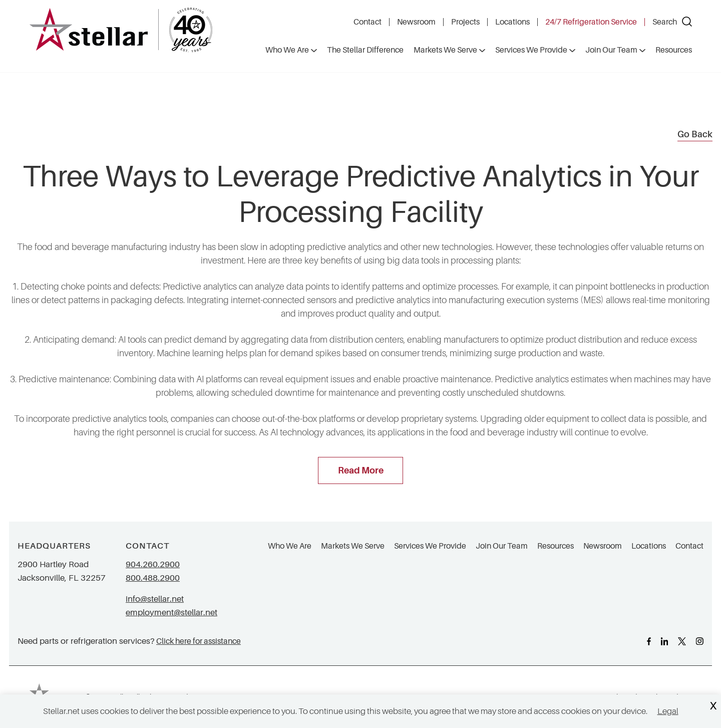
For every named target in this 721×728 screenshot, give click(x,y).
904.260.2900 (153, 564)
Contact (368, 22)
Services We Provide (430, 546)
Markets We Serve (353, 546)
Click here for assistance (199, 641)
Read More (361, 470)
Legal (668, 711)
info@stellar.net (155, 599)
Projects (465, 22)
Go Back (695, 134)
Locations (512, 22)
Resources (556, 546)
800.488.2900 (153, 578)
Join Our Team (502, 546)
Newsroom (416, 22)
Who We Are (290, 546)
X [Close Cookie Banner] (713, 706)
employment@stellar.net (171, 613)
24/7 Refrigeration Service (591, 22)
